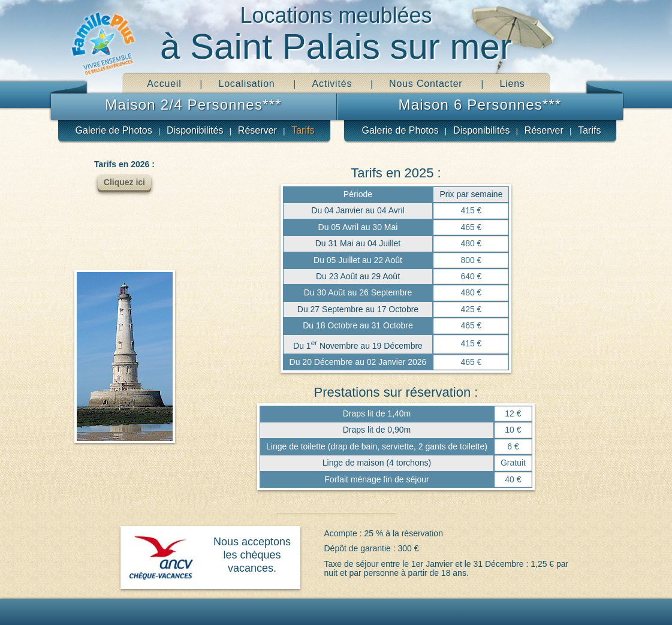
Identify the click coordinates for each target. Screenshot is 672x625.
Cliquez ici (124, 182)
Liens (512, 84)
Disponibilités (195, 130)
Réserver (257, 130)
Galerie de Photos (114, 130)
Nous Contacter (426, 84)
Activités (332, 84)
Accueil (164, 84)
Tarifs (303, 130)
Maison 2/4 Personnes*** (193, 105)
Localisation (246, 84)
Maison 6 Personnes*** (480, 105)
